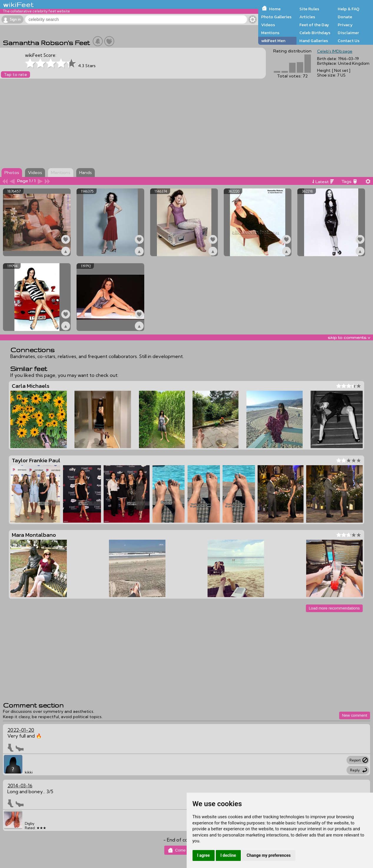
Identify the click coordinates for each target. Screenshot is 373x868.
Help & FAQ (349, 9)
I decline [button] (228, 855)
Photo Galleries (276, 17)
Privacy (345, 25)
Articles (307, 17)
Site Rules (309, 9)
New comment (355, 715)
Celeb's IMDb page (335, 51)
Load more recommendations (334, 608)
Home (275, 9)
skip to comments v (349, 337)
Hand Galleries (314, 41)
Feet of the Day (314, 25)
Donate (345, 17)
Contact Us (349, 41)
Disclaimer (348, 33)
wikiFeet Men (273, 41)
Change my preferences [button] (269, 855)
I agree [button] (204, 855)
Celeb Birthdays (315, 33)
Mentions (270, 33)
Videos (268, 25)
